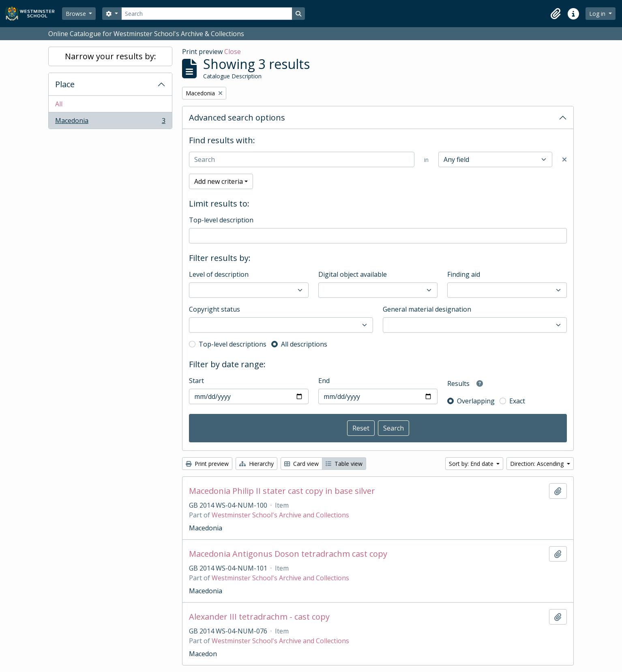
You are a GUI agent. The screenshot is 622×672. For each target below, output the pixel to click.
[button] (556, 14)
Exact (517, 401)
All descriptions (304, 344)
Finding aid (464, 274)
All (59, 104)
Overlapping (476, 401)
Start (196, 381)
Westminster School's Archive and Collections (280, 515)
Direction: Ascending (538, 464)
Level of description (219, 274)
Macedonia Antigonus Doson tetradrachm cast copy (288, 554)
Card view (301, 464)
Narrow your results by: (110, 56)
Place (65, 84)
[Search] (207, 14)
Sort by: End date (472, 464)
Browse (77, 14)
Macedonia (110, 122)
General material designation (427, 309)
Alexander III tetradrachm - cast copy (259, 617)
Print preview (207, 464)
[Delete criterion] (564, 159)
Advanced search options (237, 117)
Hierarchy (256, 464)
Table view (344, 464)
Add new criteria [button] (219, 181)
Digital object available (353, 274)
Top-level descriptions (233, 344)
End (324, 381)
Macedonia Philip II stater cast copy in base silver (282, 491)
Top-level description (221, 220)
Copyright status (214, 309)
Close (233, 52)
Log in (598, 14)
